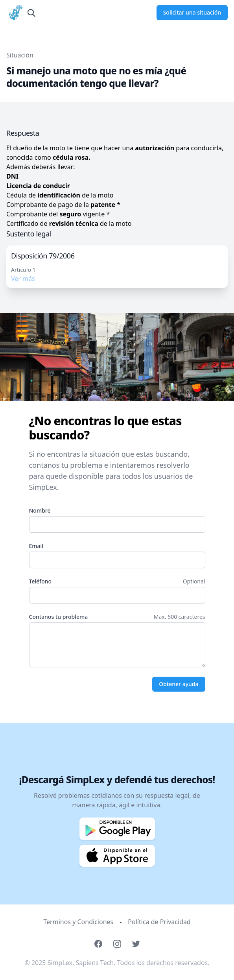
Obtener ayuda (179, 684)
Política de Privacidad (159, 922)
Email (36, 546)
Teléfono (41, 581)
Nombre (40, 510)
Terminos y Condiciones (78, 922)
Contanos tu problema (59, 617)
